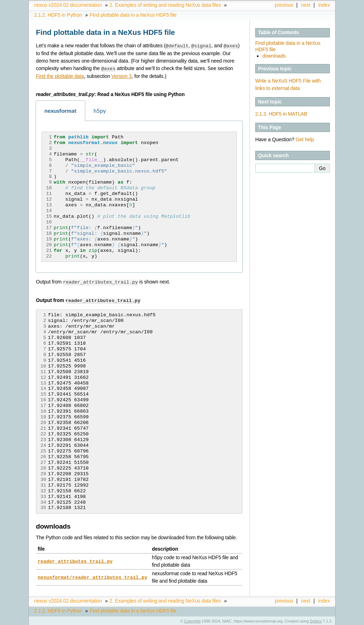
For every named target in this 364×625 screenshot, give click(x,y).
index (324, 5)
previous (284, 5)
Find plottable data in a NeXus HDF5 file (133, 15)
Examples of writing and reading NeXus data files (165, 5)
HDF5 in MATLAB (281, 114)
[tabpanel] (139, 196)
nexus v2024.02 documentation (68, 5)
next (306, 5)
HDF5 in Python (58, 15)
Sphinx (316, 620)
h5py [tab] (100, 110)
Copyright (192, 620)
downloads (274, 56)
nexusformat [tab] (60, 110)
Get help (305, 139)
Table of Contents (279, 32)
